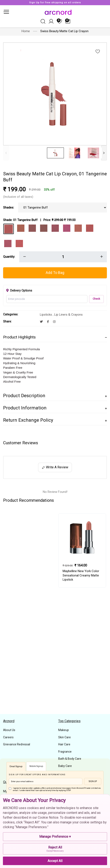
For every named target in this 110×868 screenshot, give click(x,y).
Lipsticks (46, 315)
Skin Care (64, 737)
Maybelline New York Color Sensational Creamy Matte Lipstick (81, 576)
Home (26, 31)
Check (96, 299)
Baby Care (65, 766)
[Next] (104, 153)
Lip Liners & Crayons (68, 315)
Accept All (55, 861)
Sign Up (93, 781)
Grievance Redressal (17, 744)
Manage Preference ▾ (55, 837)
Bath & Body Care (70, 759)
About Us (9, 730)
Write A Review (55, 467)
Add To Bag (55, 273)
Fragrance (65, 752)
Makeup (64, 730)
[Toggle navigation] (6, 12)
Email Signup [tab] (16, 766)
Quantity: (9, 257)
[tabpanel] (82, 551)
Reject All (55, 849)
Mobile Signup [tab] (36, 766)
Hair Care (64, 744)
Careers (8, 737)
